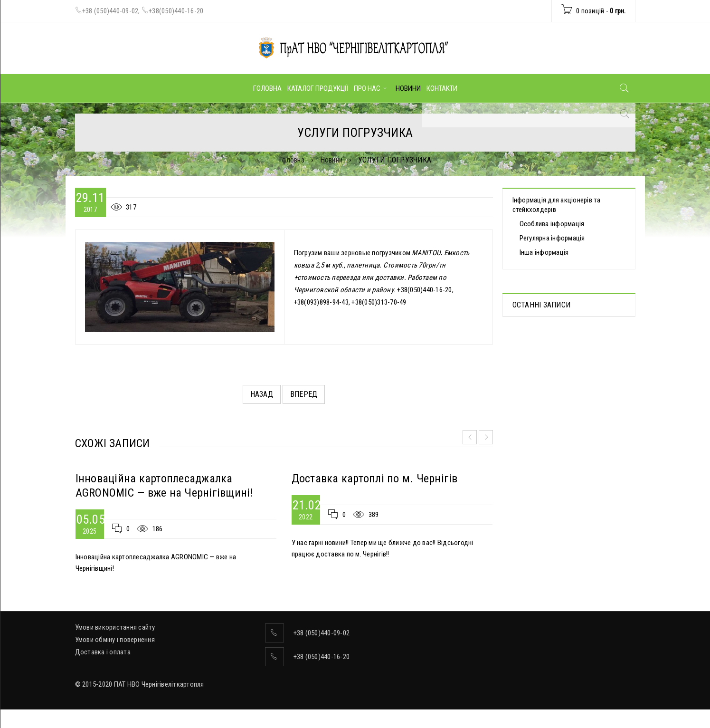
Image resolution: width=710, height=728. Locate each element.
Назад (262, 394)
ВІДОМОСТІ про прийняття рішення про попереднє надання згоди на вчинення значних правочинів (565, 424)
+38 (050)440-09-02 (110, 11)
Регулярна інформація (552, 238)
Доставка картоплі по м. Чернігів (375, 479)
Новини (331, 160)
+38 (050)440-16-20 (322, 657)
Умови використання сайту (115, 627)
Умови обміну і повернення (115, 640)
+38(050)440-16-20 (176, 11)
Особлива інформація (552, 224)
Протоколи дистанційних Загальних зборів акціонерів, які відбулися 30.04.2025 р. (566, 350)
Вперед (304, 394)
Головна (292, 160)
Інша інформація (544, 252)
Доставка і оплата (103, 652)
